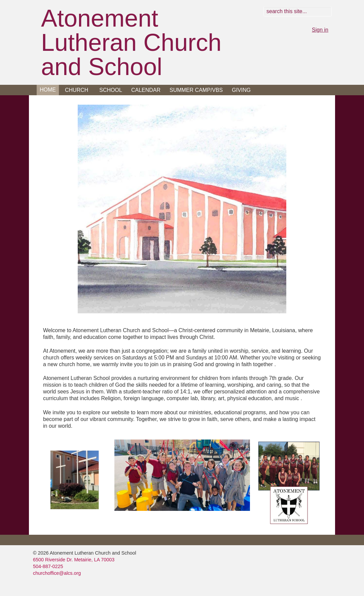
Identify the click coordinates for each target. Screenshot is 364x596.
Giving (241, 90)
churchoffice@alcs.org (57, 573)
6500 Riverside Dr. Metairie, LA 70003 (74, 560)
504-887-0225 (48, 566)
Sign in (320, 30)
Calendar (146, 90)
